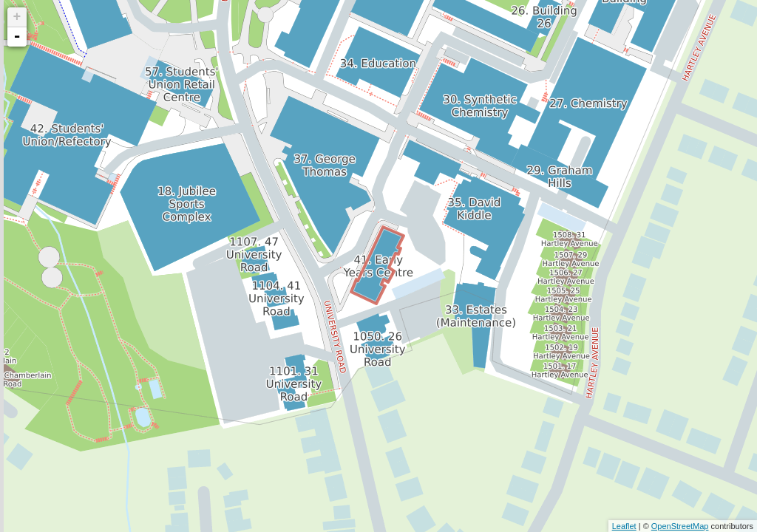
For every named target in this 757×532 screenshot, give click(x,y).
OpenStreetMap (680, 526)
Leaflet (624, 526)
